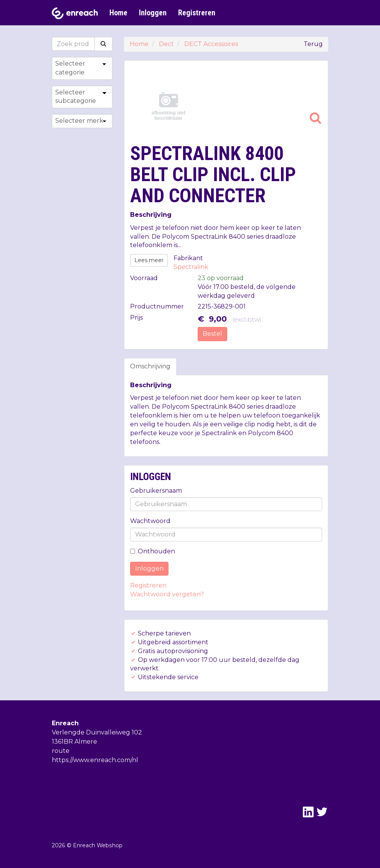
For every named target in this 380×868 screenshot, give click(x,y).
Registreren (197, 13)
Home (118, 13)
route (61, 751)
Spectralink (191, 267)
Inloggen (153, 13)
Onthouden (153, 551)
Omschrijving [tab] (150, 366)
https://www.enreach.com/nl (95, 760)
